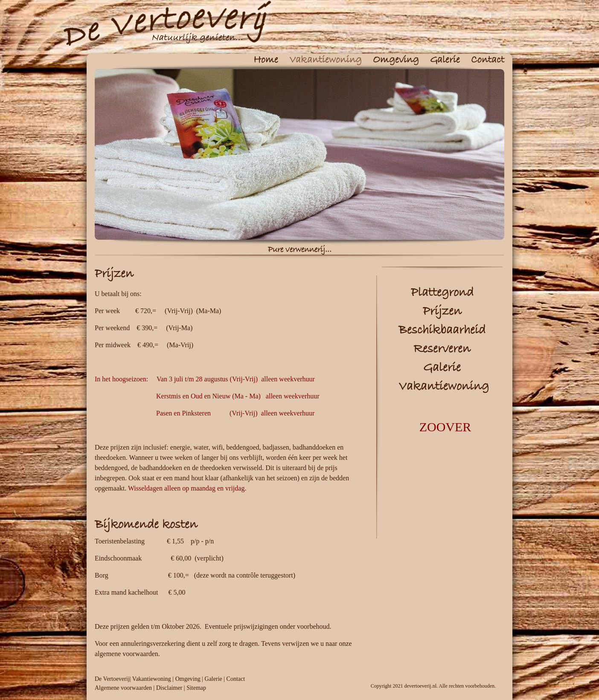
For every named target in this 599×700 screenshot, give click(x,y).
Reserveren (442, 349)
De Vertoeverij (112, 679)
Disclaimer (169, 688)
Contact (488, 60)
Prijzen (442, 312)
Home (266, 60)
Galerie (445, 60)
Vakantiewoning (326, 60)
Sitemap (196, 688)
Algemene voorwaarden (123, 688)
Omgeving (396, 60)
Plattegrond (442, 293)
